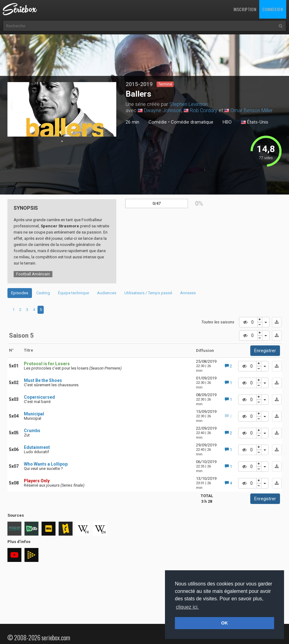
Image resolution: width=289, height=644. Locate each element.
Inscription (245, 9)
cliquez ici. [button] (187, 607)
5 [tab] (41, 310)
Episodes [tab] (20, 293)
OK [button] (225, 623)
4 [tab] (34, 310)
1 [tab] (62, 141)
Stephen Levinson (189, 104)
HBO (227, 122)
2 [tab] (20, 310)
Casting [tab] (43, 293)
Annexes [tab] (188, 293)
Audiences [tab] (107, 293)
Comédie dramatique (192, 122)
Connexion (273, 9)
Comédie (158, 122)
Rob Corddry (204, 110)
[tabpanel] (62, 109)
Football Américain (33, 274)
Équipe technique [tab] (73, 293)
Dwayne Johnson (163, 110)
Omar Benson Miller (251, 110)
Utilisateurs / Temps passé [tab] (148, 293)
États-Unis (255, 122)
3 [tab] (27, 310)
